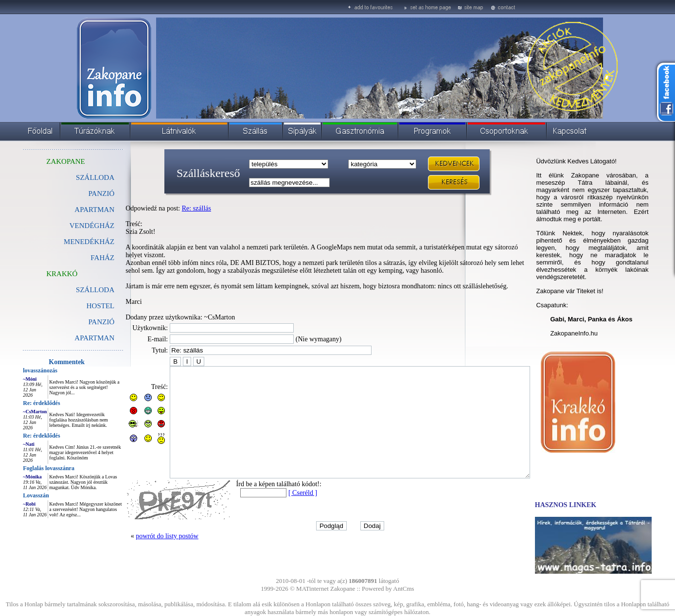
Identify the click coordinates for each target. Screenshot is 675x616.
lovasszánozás (18, 370)
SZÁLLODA (73, 177)
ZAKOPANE (44, 161)
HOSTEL (79, 306)
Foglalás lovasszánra (27, 468)
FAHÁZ (80, 258)
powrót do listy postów (145, 550)
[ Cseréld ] (281, 507)
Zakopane (343, 589)
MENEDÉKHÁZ (67, 242)
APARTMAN (72, 210)
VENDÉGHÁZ (70, 226)
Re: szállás (175, 208)
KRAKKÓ (40, 274)
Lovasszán (14, 495)
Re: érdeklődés (19, 403)
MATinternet (312, 589)
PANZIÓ (80, 194)
